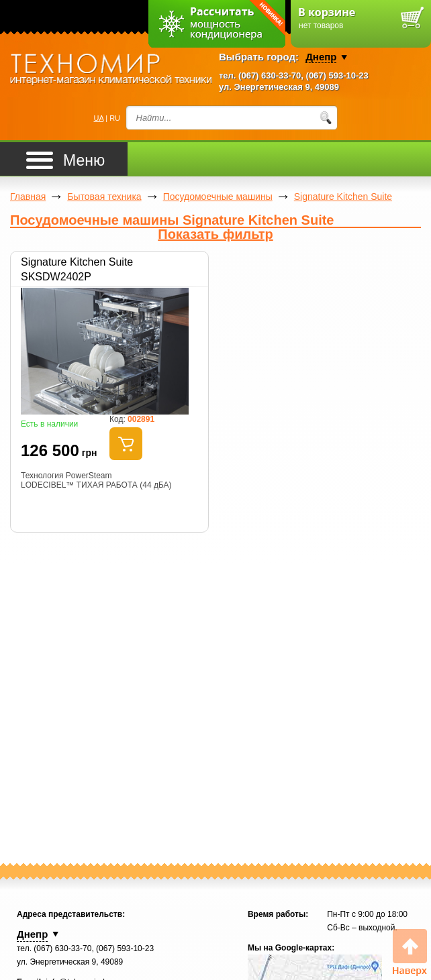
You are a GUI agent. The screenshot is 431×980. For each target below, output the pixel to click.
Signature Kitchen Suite (343, 197)
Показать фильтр (215, 234)
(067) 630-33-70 (270, 75)
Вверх (410, 953)
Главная (28, 197)
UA (99, 118)
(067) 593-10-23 (337, 75)
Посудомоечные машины (218, 197)
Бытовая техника (104, 197)
